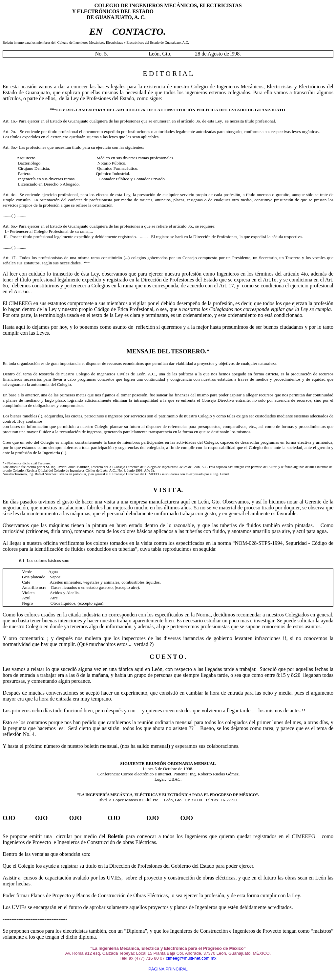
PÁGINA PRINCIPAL (168, 969)
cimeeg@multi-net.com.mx (191, 958)
